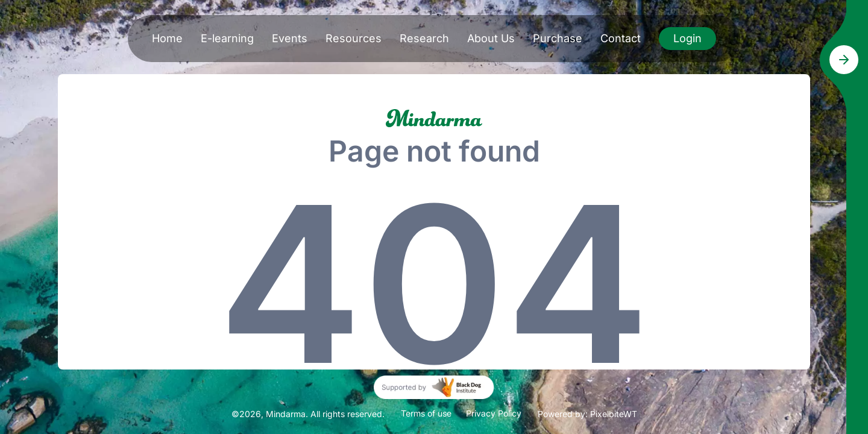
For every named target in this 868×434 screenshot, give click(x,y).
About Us (491, 38)
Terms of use (426, 413)
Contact (621, 38)
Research (424, 38)
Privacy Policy (494, 413)
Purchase (558, 38)
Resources (354, 38)
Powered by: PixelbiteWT (587, 414)
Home (167, 38)
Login (687, 38)
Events (290, 38)
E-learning (227, 38)
